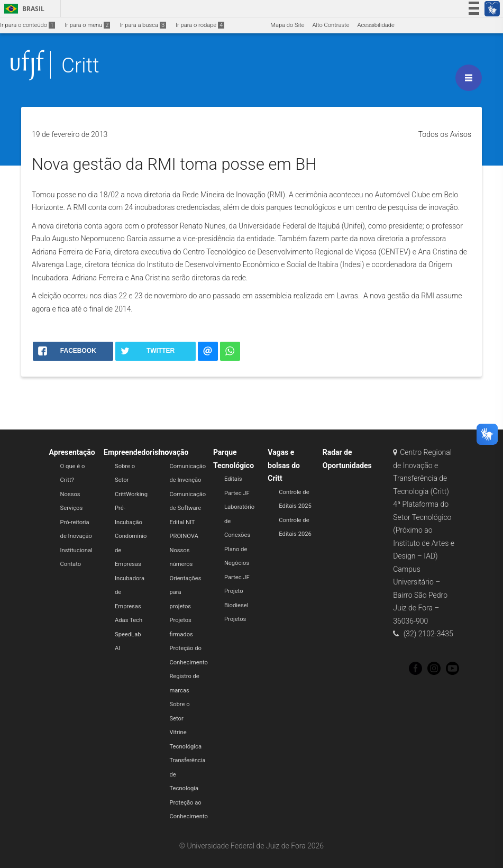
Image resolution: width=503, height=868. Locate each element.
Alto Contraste (331, 25)
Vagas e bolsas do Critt (284, 465)
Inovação (173, 452)
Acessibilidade (376, 25)
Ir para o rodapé (200, 25)
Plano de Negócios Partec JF (237, 563)
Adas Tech (129, 620)
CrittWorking (131, 494)
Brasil (22, 9)
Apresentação (72, 452)
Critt (80, 65)
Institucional (76, 550)
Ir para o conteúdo (28, 25)
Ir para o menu (87, 25)
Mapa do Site (287, 25)
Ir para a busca (143, 25)
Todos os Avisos (445, 134)
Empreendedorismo (136, 452)
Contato (71, 564)
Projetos (235, 619)
